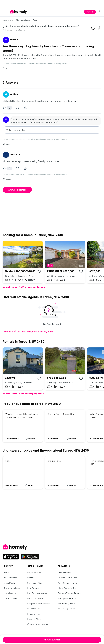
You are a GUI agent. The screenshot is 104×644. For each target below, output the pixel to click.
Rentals (31, 578)
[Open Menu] (5, 12)
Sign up (90, 12)
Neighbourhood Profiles (39, 603)
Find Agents (33, 588)
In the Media (9, 583)
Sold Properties (34, 583)
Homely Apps (10, 593)
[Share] (25, 108)
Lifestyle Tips (33, 614)
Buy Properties (34, 572)
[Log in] (100, 12)
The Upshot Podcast (67, 598)
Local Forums (8, 20)
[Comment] (17, 108)
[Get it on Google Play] (30, 557)
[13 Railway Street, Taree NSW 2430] (23, 369)
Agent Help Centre (66, 609)
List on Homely (65, 572)
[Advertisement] (52, 3)
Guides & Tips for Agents (69, 593)
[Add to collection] (39, 272)
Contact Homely (11, 598)
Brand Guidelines (12, 588)
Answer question (17, 190)
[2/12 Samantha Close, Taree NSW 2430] (65, 262)
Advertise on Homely (67, 583)
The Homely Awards (67, 603)
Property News (34, 619)
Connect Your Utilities (38, 624)
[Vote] (4, 108)
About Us (8, 572)
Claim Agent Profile (67, 588)
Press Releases (10, 578)
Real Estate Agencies (37, 593)
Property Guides (35, 609)
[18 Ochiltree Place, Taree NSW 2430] (23, 262)
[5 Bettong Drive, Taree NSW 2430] (65, 369)
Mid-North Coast (23, 20)
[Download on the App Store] (12, 557)
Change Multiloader (67, 578)
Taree (35, 20)
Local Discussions (35, 598)
